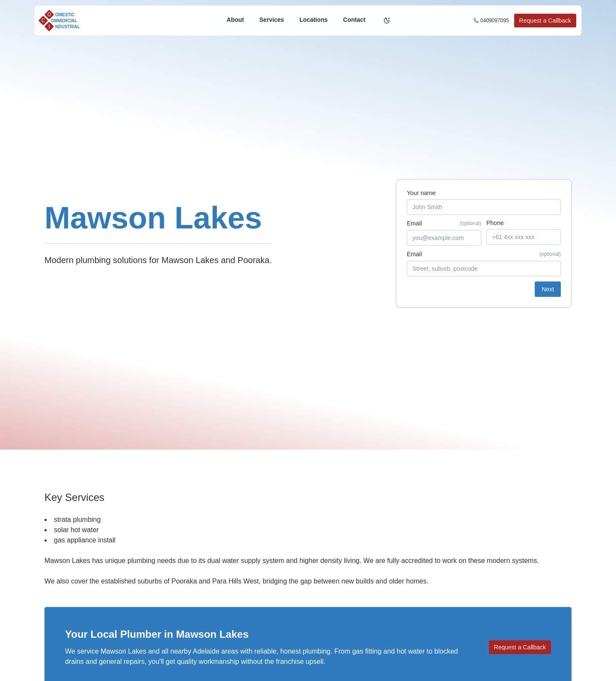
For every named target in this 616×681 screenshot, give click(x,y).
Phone (495, 223)
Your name (421, 193)
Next (548, 289)
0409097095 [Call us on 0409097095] (491, 21)
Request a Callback (545, 21)
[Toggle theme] (387, 21)
